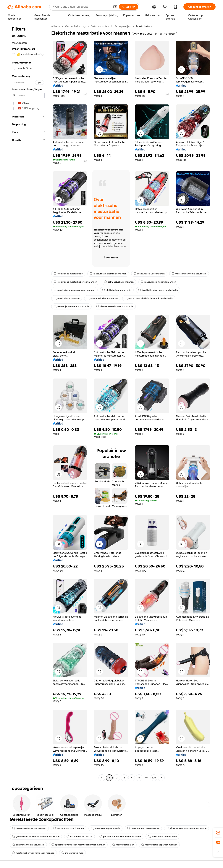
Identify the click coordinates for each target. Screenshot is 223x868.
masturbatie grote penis (105, 828)
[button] (115, 7)
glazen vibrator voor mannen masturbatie (36, 837)
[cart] (165, 7)
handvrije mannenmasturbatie (71, 306)
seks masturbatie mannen (102, 298)
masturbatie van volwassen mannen (74, 290)
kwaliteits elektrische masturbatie (158, 290)
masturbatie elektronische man (108, 274)
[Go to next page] (161, 778)
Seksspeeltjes (123, 26)
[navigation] (28, 402)
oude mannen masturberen (143, 828)
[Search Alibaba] (82, 7)
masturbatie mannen (67, 298)
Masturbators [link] (144, 26)
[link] (218, 833)
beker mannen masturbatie (28, 845)
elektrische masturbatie (68, 274)
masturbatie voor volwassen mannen (33, 853)
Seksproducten (100, 26)
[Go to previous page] (102, 778)
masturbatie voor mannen (149, 274)
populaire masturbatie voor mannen (120, 837)
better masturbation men (69, 828)
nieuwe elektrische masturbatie (115, 306)
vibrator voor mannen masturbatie (186, 828)
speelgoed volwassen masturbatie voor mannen (78, 845)
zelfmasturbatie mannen (119, 282)
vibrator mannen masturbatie (189, 274)
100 (154, 778)
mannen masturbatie (79, 837)
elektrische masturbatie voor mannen (75, 282)
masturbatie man (123, 845)
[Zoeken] (129, 7)
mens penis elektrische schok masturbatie (149, 298)
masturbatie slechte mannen (29, 828)
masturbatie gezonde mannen (158, 282)
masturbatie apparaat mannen (159, 845)
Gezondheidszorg (75, 26)
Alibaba (55, 26)
